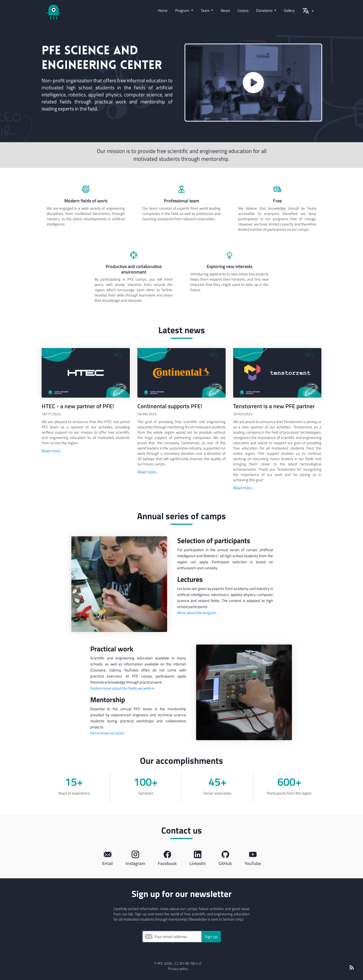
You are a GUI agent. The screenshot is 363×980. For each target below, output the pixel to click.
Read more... (52, 451)
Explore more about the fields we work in (122, 688)
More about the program (197, 613)
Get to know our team (107, 733)
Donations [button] (265, 10)
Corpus (243, 10)
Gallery (289, 10)
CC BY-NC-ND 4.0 (188, 963)
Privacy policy (178, 969)
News (225, 10)
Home (163, 10)
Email (149, 936)
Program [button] (183, 10)
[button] (308, 12)
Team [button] (206, 10)
